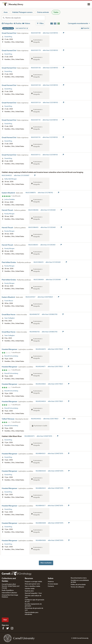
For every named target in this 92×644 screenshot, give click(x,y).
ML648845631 (41, 454)
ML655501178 (36, 50)
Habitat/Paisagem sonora (22, 12)
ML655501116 (36, 137)
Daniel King (8, 37)
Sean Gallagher (10, 318)
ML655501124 (36, 103)
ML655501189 (36, 33)
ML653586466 (33, 210)
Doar (5, 620)
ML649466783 (35, 332)
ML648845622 (41, 488)
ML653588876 (31, 193)
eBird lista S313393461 (48, 210)
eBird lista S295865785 (50, 314)
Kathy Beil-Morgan (11, 179)
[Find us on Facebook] (3, 628)
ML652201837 (30, 297)
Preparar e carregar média (33, 582)
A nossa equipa (53, 584)
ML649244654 (41, 401)
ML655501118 (36, 120)
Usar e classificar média (32, 586)
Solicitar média (30, 589)
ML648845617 (41, 506)
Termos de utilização (77, 587)
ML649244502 (36, 419)
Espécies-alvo (29, 591)
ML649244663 (41, 384)
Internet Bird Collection (9, 593)
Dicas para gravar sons (32, 584)
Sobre (51, 578)
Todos (56, 12)
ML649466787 (35, 314)
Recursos (29, 578)
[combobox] (25, 18)
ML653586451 (33, 245)
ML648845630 (41, 471)
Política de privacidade (78, 585)
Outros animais (43, 12)
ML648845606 (41, 540)
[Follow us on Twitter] (8, 628)
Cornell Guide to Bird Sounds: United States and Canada (11, 586)
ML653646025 (7, 175)
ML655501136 (36, 68)
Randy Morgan (9, 214)
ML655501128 (36, 85)
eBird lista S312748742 (46, 193)
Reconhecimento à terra (79, 578)
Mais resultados (46, 563)
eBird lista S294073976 (45, 436)
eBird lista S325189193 (51, 33)
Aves (6, 12)
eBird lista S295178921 (56, 349)
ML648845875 (29, 436)
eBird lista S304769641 (45, 297)
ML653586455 (33, 227)
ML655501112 (36, 155)
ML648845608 (41, 523)
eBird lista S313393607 (22, 175)
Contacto (51, 586)
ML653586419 (38, 262)
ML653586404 (39, 280)
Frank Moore (9, 301)
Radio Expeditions (8, 590)
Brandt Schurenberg (11, 356)
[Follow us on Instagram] (12, 628)
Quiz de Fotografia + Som (33, 593)
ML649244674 (41, 349)
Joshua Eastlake (10, 199)
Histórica (51, 582)
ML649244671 (41, 367)
